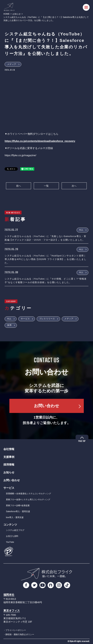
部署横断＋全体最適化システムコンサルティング (28, 494)
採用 (9, 325)
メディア (12, 64)
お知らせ (17, 14)
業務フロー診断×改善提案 (18, 506)
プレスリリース (47, 319)
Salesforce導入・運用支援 (18, 511)
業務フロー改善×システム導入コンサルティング (28, 500)
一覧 (46, 186)
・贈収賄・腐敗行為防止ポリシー (19, 634)
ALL (81, 230)
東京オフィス (12, 611)
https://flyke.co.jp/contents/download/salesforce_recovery (40, 141)
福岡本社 (9, 595)
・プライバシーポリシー (15, 630)
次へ (74, 186)
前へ (19, 186)
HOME (6, 14)
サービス (25, 319)
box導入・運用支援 (15, 517)
